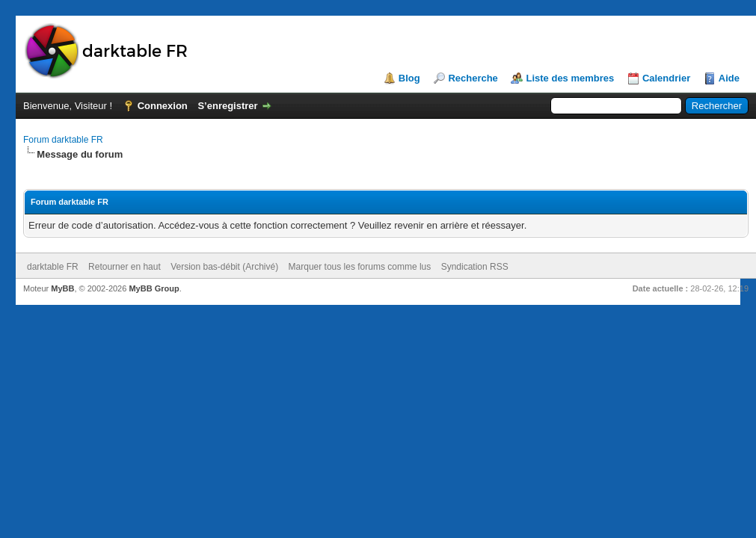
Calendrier (666, 78)
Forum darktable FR (63, 140)
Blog (409, 78)
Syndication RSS (475, 267)
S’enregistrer (227, 106)
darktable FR (53, 267)
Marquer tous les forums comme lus (360, 267)
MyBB (62, 288)
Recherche (473, 78)
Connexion (163, 106)
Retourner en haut (125, 267)
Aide (729, 78)
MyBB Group (154, 288)
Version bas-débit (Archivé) (224, 267)
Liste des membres (570, 78)
